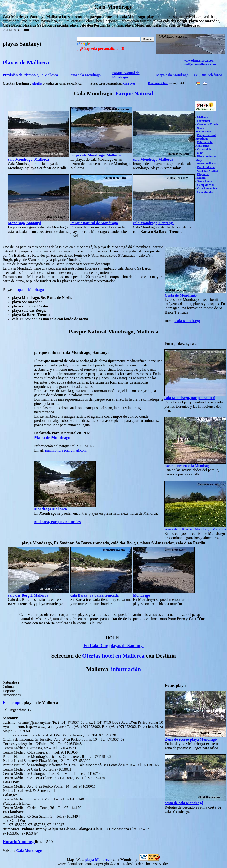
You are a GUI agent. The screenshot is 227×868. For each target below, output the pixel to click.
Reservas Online (158, 83)
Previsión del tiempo (19, 75)
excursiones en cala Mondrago (188, 466)
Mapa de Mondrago (52, 438)
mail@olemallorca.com (200, 64)
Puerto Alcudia (206, 167)
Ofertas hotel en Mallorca (113, 656)
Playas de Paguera (202, 176)
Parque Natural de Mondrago (126, 75)
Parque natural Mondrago (206, 137)
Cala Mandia (205, 192)
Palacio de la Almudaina (204, 144)
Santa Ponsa (205, 181)
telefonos (215, 75)
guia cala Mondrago (86, 75)
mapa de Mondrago (29, 290)
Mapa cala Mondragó (172, 75)
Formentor (204, 121)
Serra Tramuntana (203, 130)
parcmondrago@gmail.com (66, 450)
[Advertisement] (17, 410)
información (126, 669)
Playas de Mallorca (26, 62)
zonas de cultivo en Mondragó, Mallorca (195, 529)
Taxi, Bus (199, 75)
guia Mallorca (47, 75)
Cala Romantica (207, 188)
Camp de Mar (206, 185)
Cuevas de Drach (207, 124)
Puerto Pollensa (207, 164)
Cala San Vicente (207, 171)
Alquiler (37, 84)
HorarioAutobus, (19, 842)
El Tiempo (12, 703)
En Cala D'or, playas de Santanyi (113, 646)
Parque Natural (134, 93)
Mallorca (203, 117)
